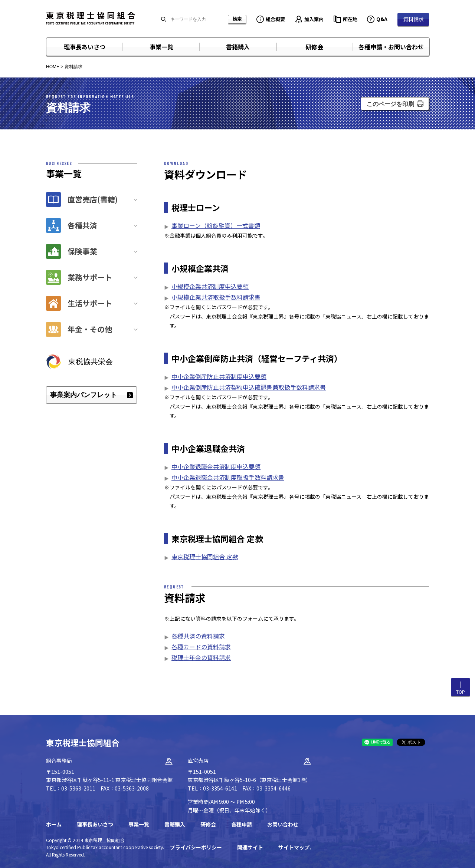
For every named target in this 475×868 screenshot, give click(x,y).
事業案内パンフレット (83, 395)
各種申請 (242, 824)
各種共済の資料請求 (198, 636)
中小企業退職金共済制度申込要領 (216, 466)
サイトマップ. (295, 847)
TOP (461, 692)
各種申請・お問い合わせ (391, 47)
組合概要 (275, 19)
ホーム (54, 824)
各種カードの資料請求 (201, 647)
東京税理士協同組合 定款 (205, 557)
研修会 (314, 47)
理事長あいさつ (85, 47)
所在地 (350, 19)
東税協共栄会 (91, 362)
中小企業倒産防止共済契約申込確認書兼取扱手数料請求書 (249, 387)
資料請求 (413, 19)
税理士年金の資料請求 (201, 657)
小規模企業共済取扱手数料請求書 (216, 297)
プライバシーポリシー (196, 847)
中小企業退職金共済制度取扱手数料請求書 (228, 477)
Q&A (382, 19)
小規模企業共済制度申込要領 (210, 286)
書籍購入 (238, 47)
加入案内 (314, 19)
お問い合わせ (283, 824)
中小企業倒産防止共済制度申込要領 (219, 376)
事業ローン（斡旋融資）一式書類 (216, 225)
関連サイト (250, 847)
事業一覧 (161, 47)
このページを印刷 (390, 104)
